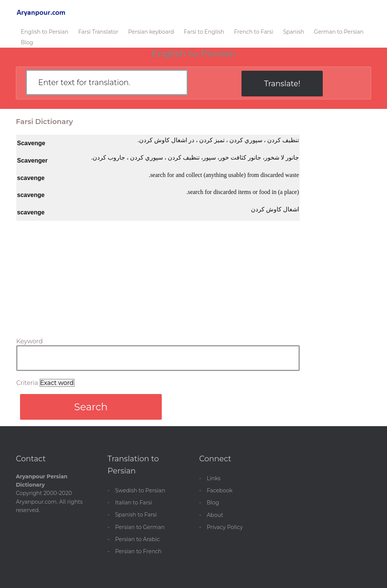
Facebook (220, 490)
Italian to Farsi (134, 503)
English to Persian (45, 32)
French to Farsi (254, 32)
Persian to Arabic (138, 539)
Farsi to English (204, 32)
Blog (27, 42)
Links (214, 478)
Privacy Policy (225, 527)
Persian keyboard (151, 32)
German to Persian (339, 32)
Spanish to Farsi (136, 515)
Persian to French (139, 551)
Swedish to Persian (140, 490)
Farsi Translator (98, 32)
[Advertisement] (158, 278)
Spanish (294, 32)
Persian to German (140, 527)
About (215, 515)
